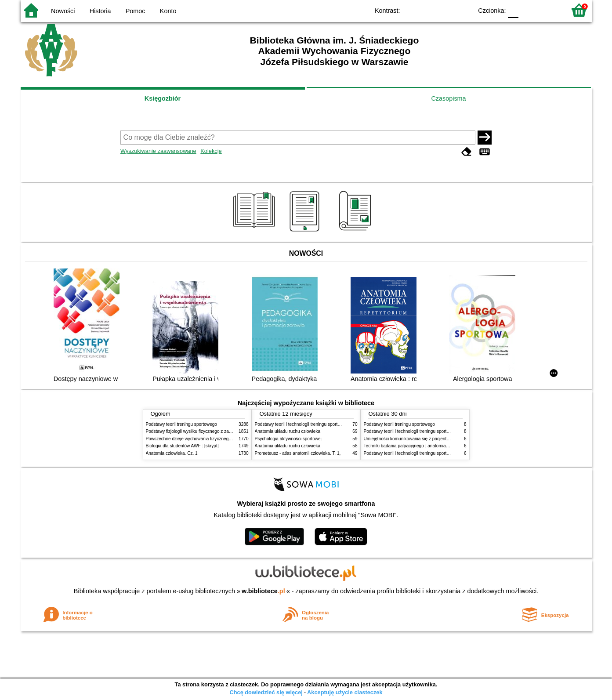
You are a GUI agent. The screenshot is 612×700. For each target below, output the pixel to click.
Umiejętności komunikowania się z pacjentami (409, 439)
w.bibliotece (263, 591)
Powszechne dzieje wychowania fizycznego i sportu (196, 439)
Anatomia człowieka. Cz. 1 (172, 453)
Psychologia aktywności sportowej (288, 439)
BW (428, 10)
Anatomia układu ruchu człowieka (288, 431)
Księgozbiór (163, 98)
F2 (549, 10)
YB (445, 10)
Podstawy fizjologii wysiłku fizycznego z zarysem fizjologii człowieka (212, 431)
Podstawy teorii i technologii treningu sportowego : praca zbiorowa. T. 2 (324, 424)
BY (463, 10)
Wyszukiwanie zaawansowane (158, 151)
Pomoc (136, 11)
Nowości (63, 11)
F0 (513, 10)
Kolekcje (211, 151)
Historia (100, 11)
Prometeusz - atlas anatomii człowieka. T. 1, (298, 453)
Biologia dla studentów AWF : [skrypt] (182, 446)
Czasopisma (448, 98)
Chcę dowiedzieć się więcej (266, 692)
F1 (528, 10)
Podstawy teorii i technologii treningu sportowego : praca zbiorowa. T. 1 (433, 453)
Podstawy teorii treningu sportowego (181, 424)
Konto (168, 11)
